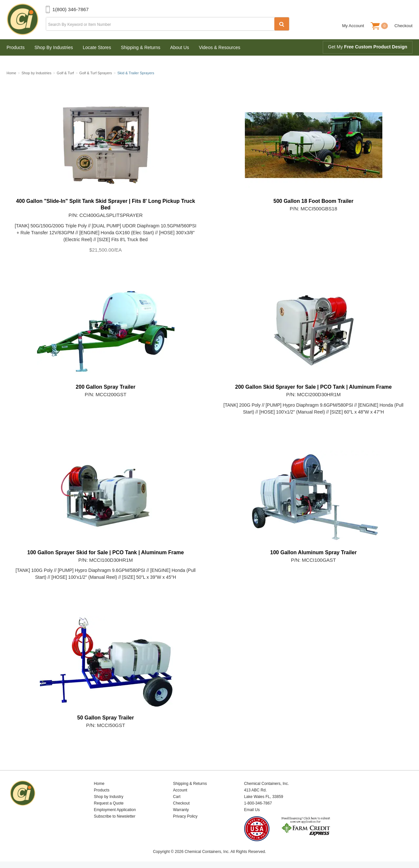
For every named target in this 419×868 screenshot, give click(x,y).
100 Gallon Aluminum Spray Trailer (313, 552)
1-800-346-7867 (258, 803)
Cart (177, 797)
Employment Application (115, 810)
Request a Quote (109, 803)
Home (99, 784)
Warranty (181, 810)
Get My (368, 47)
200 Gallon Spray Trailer (105, 387)
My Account (353, 26)
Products (16, 47)
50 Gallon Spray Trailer (106, 718)
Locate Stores (97, 47)
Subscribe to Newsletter (115, 816)
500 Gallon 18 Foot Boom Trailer (313, 201)
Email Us (252, 810)
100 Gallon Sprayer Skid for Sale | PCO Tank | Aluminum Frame (105, 552)
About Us (180, 47)
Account (180, 790)
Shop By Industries (54, 47)
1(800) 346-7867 (71, 9)
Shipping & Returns (141, 47)
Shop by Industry (109, 797)
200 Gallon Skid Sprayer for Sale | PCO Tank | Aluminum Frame (313, 387)
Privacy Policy (185, 816)
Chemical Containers (26, 20)
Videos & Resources (219, 47)
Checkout (403, 26)
